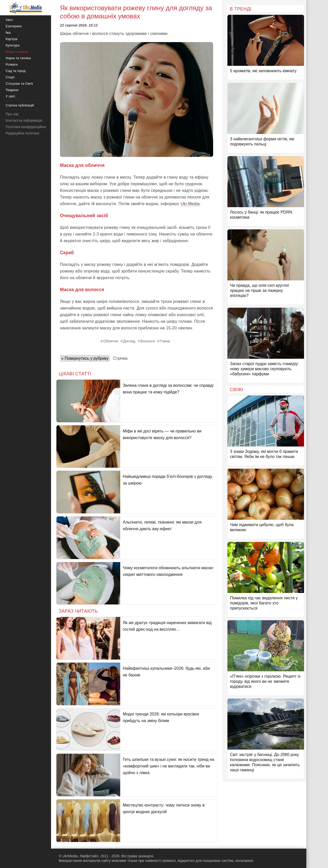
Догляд (129, 341)
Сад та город (16, 71)
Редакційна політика (22, 133)
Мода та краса (17, 52)
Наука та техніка (18, 58)
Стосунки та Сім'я (19, 84)
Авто (9, 20)
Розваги (12, 64)
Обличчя (111, 341)
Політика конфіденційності (28, 127)
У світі (10, 96)
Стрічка (120, 358)
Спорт (10, 77)
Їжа (8, 33)
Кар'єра (11, 39)
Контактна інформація (24, 120)
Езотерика (14, 26)
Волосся (148, 341)
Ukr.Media (190, 204)
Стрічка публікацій (20, 105)
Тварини (12, 90)
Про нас (12, 114)
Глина (165, 341)
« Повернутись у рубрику (85, 358)
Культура (13, 45)
